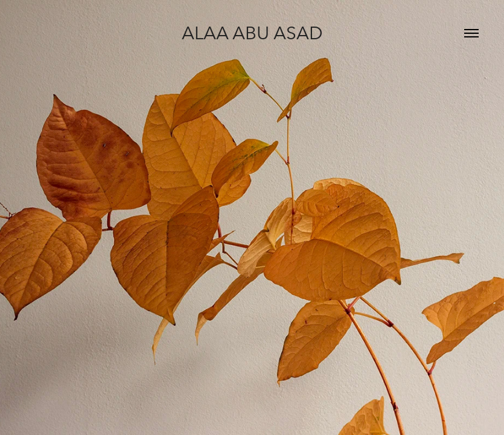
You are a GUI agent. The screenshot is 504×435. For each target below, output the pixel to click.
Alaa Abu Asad (252, 33)
